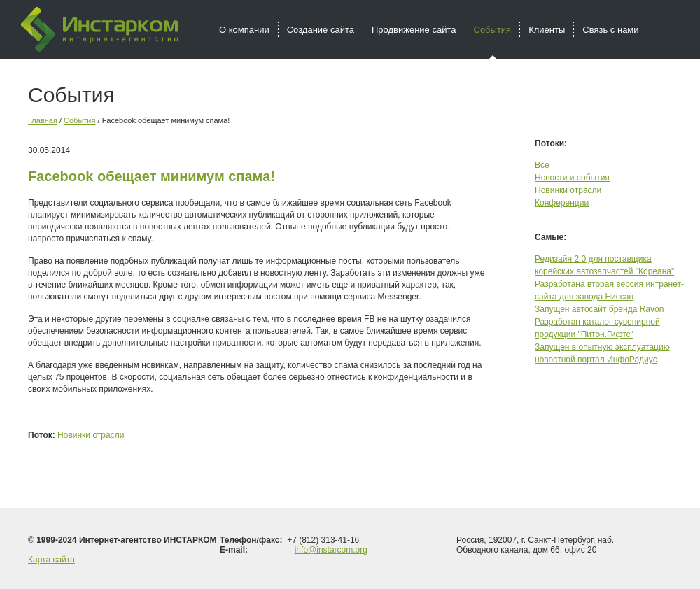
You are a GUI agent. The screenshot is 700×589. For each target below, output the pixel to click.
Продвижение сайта (414, 30)
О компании (244, 30)
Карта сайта (51, 560)
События (79, 120)
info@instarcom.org (331, 550)
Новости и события (572, 178)
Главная (43, 120)
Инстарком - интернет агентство (99, 29)
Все (542, 165)
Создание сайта (321, 30)
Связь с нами (610, 30)
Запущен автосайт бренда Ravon (599, 309)
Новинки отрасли (91, 435)
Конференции (562, 203)
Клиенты (547, 30)
